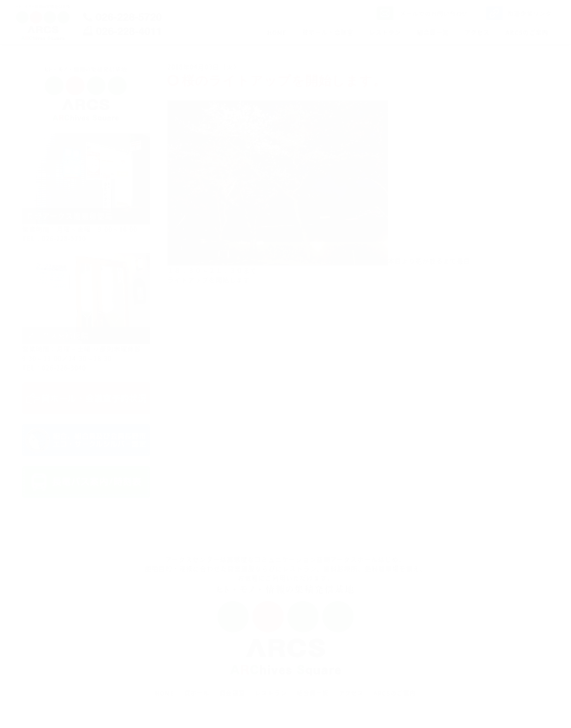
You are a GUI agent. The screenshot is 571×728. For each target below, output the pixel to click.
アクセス (477, 32)
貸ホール (197, 693)
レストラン (385, 32)
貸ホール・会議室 (328, 32)
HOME (277, 32)
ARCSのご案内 (527, 32)
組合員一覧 (433, 32)
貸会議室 (232, 693)
